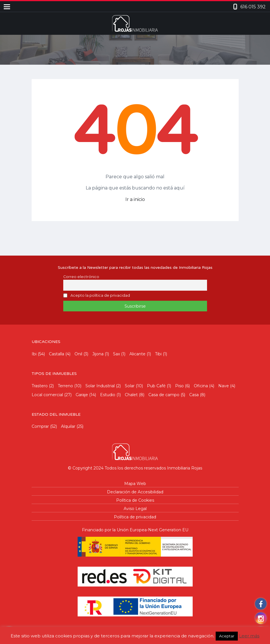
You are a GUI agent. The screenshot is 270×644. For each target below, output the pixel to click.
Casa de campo (164, 395)
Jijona (98, 354)
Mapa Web (135, 484)
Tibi (158, 354)
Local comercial (47, 395)
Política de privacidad (135, 517)
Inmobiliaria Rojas (185, 468)
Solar (130, 386)
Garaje (82, 395)
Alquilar (68, 426)
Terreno (65, 386)
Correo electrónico (81, 277)
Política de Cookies (135, 500)
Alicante (137, 354)
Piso (179, 386)
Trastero (40, 386)
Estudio (108, 395)
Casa (194, 395)
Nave (224, 386)
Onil (78, 354)
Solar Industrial (100, 386)
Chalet (131, 395)
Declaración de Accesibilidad (135, 492)
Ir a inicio (135, 199)
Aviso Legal (135, 509)
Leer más (249, 636)
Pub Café (156, 386)
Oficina (201, 386)
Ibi (34, 354)
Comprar (40, 426)
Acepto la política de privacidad (100, 296)
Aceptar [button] (227, 636)
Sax (116, 354)
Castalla (57, 354)
